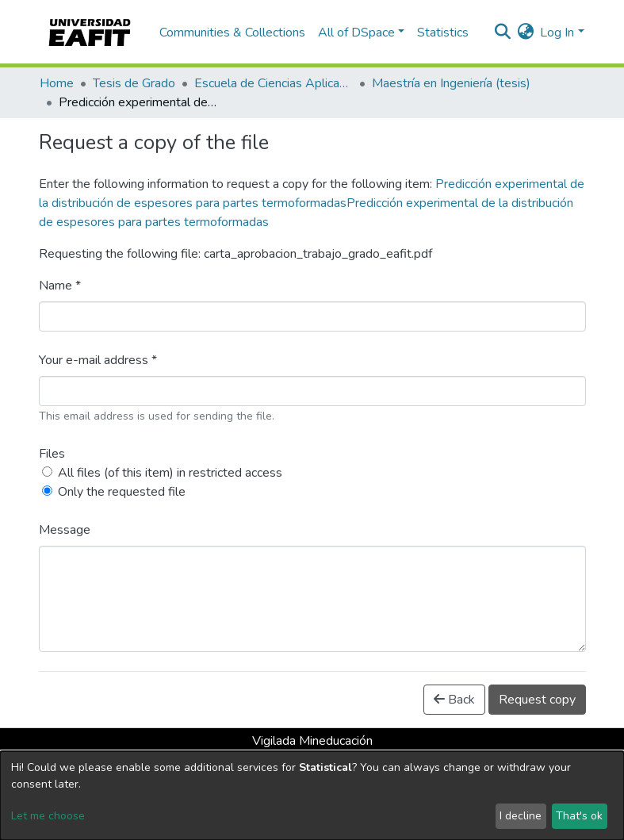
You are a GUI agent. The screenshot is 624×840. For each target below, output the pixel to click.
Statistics (443, 33)
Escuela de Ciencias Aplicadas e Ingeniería (274, 83)
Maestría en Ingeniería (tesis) (451, 83)
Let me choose (48, 816)
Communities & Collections (232, 33)
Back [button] (454, 700)
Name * (60, 286)
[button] (525, 33)
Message (65, 530)
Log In (557, 33)
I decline (521, 816)
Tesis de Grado (134, 83)
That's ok (579, 816)
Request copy (537, 700)
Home (57, 83)
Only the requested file (122, 492)
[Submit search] (502, 33)
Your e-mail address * (98, 360)
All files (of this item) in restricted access (170, 473)
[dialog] (312, 796)
